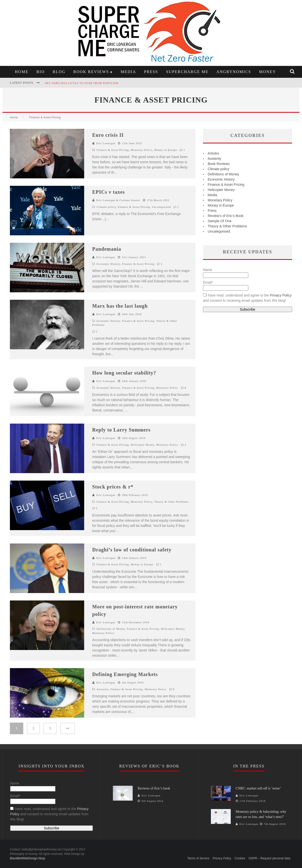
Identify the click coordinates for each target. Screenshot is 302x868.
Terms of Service (198, 858)
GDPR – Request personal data (269, 858)
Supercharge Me (187, 72)
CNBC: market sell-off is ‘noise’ (258, 788)
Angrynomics (234, 72)
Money (267, 72)
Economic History (108, 264)
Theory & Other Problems (171, 502)
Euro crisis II (108, 135)
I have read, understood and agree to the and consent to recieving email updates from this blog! (49, 814)
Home (22, 72)
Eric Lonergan (106, 143)
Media (128, 72)
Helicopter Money (143, 445)
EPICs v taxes (109, 192)
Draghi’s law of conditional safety (132, 550)
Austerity (103, 689)
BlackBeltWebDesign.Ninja (28, 858)
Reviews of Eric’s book (154, 788)
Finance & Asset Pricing (113, 150)
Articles (213, 153)
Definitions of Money (111, 629)
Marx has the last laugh (120, 306)
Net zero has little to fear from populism (82, 83)
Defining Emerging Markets (125, 674)
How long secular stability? (124, 373)
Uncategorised (162, 207)
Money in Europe (166, 150)
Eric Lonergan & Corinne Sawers (118, 200)
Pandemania (107, 249)
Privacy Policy (281, 295)
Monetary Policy (142, 150)
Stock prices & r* (113, 487)
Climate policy (106, 207)
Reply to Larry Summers (122, 430)
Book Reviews (91, 72)
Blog (59, 72)
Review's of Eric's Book (226, 216)
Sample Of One (220, 221)
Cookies (240, 858)
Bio (41, 72)
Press (151, 72)
